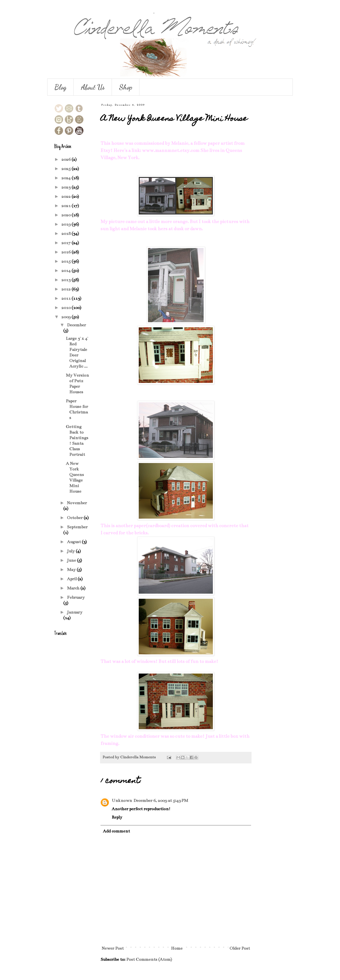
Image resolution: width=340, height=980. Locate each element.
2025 (66, 169)
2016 (66, 252)
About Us (93, 87)
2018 (66, 233)
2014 (66, 271)
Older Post (240, 948)
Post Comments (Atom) (149, 959)
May (72, 570)
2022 (66, 196)
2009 (66, 317)
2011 (66, 298)
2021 (66, 206)
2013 (66, 280)
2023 (66, 187)
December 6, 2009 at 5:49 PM (161, 800)
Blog (60, 87)
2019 (66, 224)
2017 (66, 243)
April (72, 579)
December (76, 325)
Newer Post (113, 948)
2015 (66, 261)
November (77, 503)
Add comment (116, 831)
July (71, 551)
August (74, 542)
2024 (66, 178)
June (72, 560)
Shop (126, 87)
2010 (66, 308)
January (75, 612)
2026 (66, 159)
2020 (66, 215)
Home (177, 948)
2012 (66, 289)
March (74, 588)
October (75, 518)
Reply (117, 817)
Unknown (122, 800)
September (77, 527)
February (76, 597)
